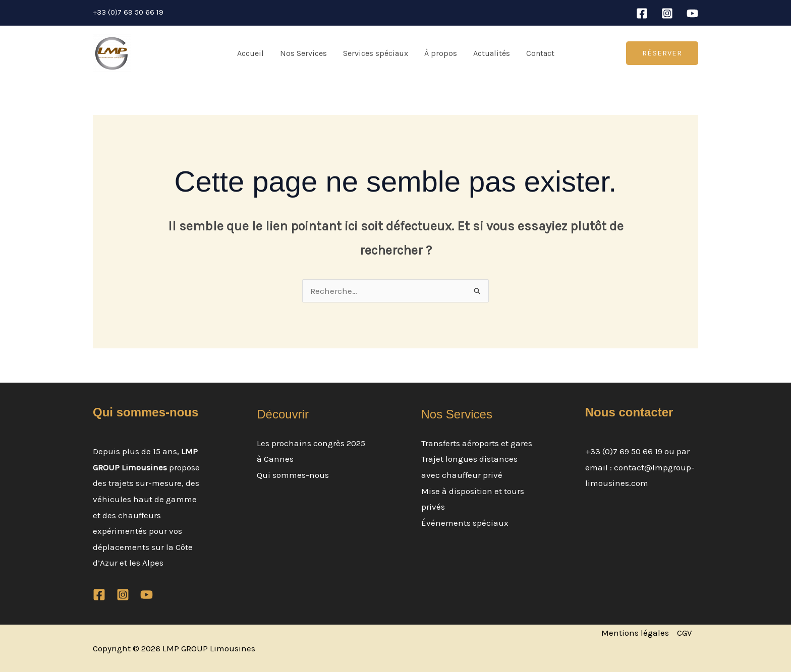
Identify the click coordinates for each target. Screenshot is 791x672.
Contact (540, 53)
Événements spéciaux (465, 523)
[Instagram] (667, 13)
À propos (441, 53)
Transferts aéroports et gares (477, 443)
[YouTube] (692, 13)
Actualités (492, 53)
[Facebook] (642, 13)
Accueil (250, 53)
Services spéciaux (376, 53)
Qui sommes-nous (293, 475)
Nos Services (303, 53)
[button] (662, 53)
